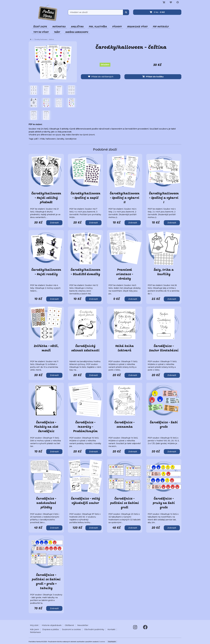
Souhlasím (112, 642)
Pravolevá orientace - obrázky (125, 274)
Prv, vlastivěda (98, 27)
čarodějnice (71, 139)
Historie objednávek (52, 625)
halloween (51, 139)
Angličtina (77, 27)
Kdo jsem (34, 629)
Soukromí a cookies (71, 629)
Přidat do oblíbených (101, 77)
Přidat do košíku (153, 77)
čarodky (60, 139)
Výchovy (117, 27)
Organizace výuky (137, 27)
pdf (36, 139)
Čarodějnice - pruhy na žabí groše (164, 503)
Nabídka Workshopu (77, 32)
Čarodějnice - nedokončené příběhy (46, 503)
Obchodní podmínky (94, 629)
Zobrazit (54, 223)
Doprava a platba (50, 629)
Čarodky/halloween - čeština (44, 39)
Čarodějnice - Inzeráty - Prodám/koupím (85, 427)
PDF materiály (161, 27)
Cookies (102, 642)
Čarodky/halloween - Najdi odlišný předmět (46, 198)
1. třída (42, 139)
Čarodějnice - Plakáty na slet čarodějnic (46, 427)
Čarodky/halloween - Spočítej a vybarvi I (164, 198)
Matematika (59, 27)
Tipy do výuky (41, 32)
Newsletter (83, 625)
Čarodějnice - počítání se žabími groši (125, 503)
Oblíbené (69, 625)
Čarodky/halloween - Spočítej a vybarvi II (125, 198)
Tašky (57, 32)
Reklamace (35, 632)
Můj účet (34, 625)
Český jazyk (40, 27)
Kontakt (111, 629)
